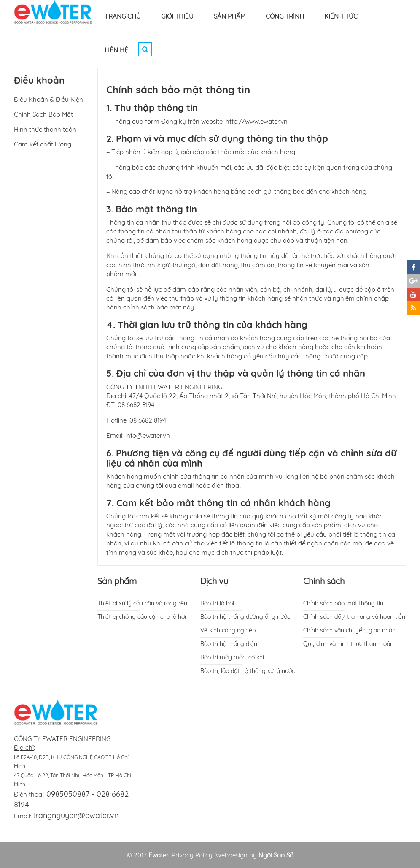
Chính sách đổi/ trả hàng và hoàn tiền (354, 617)
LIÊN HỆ (116, 50)
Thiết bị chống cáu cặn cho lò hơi (142, 617)
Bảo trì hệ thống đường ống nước (245, 617)
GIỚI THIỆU (177, 16)
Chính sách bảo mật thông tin (343, 603)
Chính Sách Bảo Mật (43, 114)
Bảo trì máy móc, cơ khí (232, 657)
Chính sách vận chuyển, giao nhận (349, 630)
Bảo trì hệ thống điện (229, 644)
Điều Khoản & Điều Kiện (48, 99)
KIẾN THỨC (341, 16)
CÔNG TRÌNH (285, 16)
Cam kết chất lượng (43, 144)
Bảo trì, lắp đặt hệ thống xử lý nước (248, 671)
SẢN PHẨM (230, 16)
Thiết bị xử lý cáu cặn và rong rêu (142, 603)
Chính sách (324, 581)
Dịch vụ (214, 581)
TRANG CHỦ (123, 16)
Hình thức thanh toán (45, 129)
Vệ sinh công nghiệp (228, 630)
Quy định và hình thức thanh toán (348, 644)
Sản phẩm (117, 581)
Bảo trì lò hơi (217, 603)
